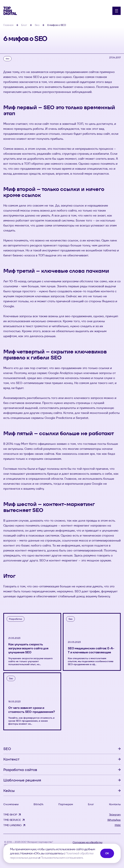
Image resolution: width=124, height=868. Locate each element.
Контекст (11, 759)
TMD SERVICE (12, 820)
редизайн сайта (49, 154)
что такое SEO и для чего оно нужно (45, 77)
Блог (91, 804)
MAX (118, 825)
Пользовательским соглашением (62, 858)
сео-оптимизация (46, 586)
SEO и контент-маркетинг (59, 560)
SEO (7, 749)
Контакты (115, 804)
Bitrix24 (38, 804)
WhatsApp (114, 820)
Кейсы (9, 791)
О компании (11, 804)
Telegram (115, 815)
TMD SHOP (10, 815)
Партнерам (66, 804)
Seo (7, 59)
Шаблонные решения (22, 780)
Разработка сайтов (20, 770)
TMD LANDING (12, 825)
